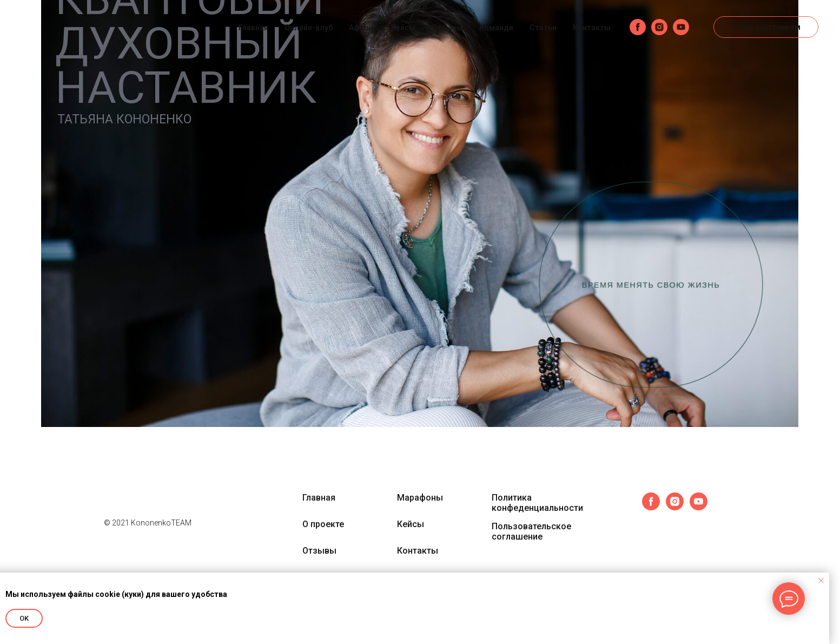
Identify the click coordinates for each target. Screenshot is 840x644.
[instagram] (659, 27)
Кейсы (411, 524)
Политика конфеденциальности (537, 503)
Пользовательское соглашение (531, 531)
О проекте (323, 524)
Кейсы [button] (403, 28)
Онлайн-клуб (309, 28)
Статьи (543, 28)
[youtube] (681, 27)
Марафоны (420, 498)
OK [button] (24, 618)
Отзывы (447, 28)
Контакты (592, 28)
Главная (253, 28)
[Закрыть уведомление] (821, 581)
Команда (496, 28)
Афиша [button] (362, 28)
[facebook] (638, 27)
